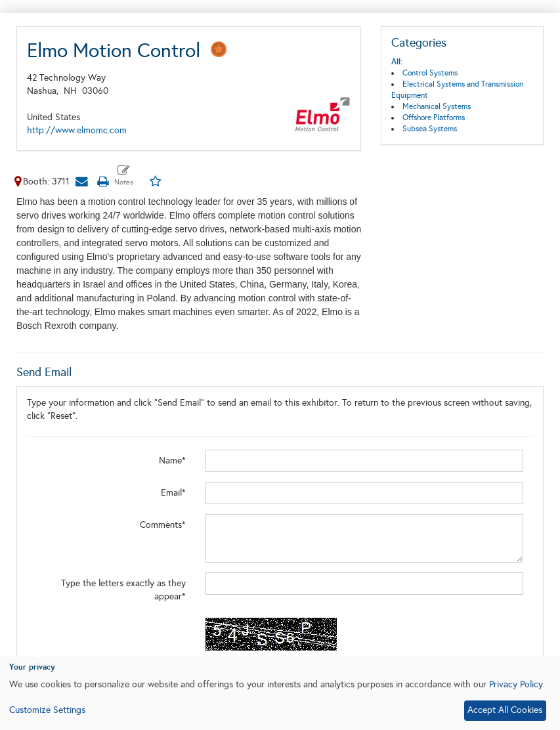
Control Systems (430, 73)
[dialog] (280, 693)
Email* (173, 493)
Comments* (163, 525)
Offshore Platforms (434, 118)
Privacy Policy (516, 684)
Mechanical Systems (437, 106)
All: (397, 62)
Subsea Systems (430, 129)
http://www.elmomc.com (77, 130)
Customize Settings (47, 710)
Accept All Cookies (505, 710)
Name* (172, 461)
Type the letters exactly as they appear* (123, 590)
